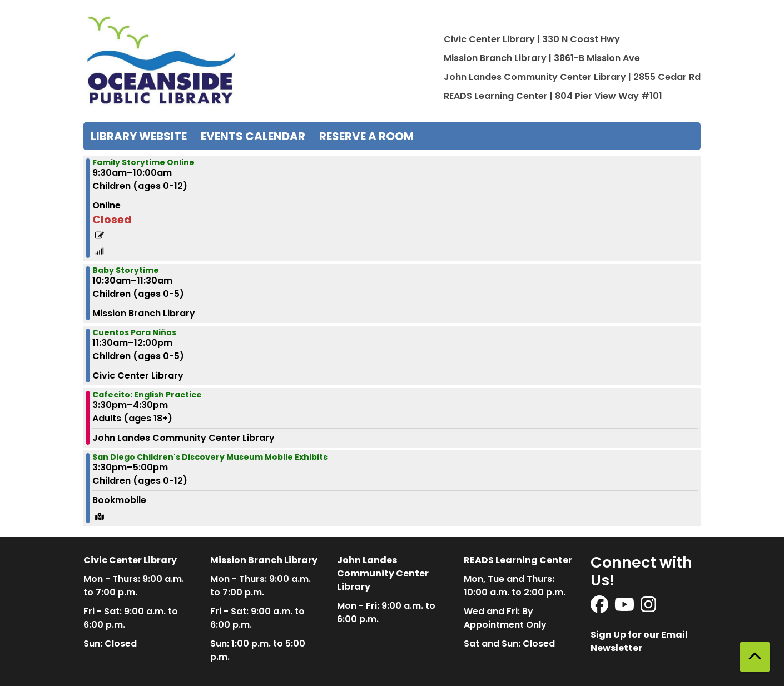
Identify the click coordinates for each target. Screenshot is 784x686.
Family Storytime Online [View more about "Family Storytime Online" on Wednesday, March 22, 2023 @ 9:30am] (143, 162)
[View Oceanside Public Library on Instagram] (648, 608)
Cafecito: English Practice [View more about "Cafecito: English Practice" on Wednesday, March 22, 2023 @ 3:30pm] (147, 395)
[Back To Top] (755, 657)
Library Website (139, 136)
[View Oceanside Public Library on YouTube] (625, 608)
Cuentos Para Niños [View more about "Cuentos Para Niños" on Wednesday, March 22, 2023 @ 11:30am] (134, 332)
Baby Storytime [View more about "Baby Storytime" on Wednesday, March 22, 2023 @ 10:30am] (126, 270)
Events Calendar (253, 136)
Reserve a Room (366, 136)
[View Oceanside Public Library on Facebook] (600, 608)
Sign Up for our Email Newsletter (639, 641)
